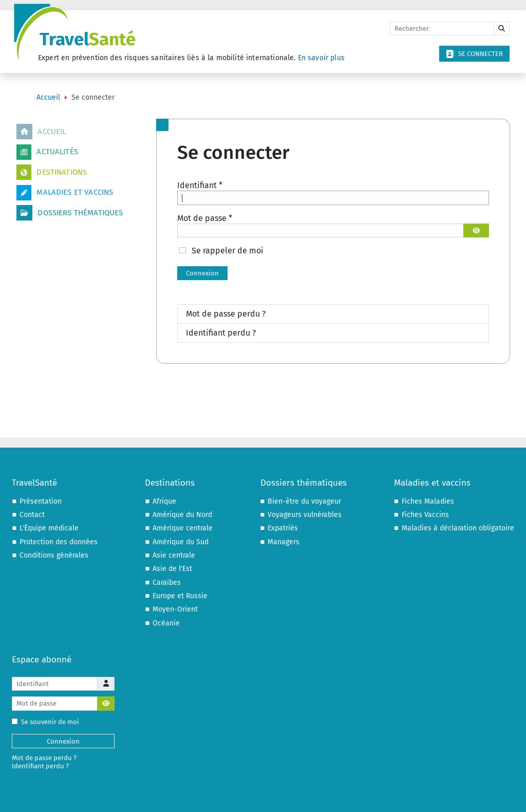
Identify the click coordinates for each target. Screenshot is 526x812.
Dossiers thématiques (70, 213)
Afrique (164, 501)
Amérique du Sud (181, 542)
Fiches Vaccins (425, 515)
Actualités (47, 152)
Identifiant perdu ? (221, 333)
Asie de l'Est (172, 569)
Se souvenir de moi (48, 722)
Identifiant (200, 185)
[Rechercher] (442, 29)
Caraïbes (167, 583)
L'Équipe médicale (49, 528)
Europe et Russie (180, 596)
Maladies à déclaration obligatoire (458, 528)
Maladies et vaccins (65, 193)
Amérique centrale (183, 528)
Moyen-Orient (175, 609)
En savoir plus (321, 58)
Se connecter (474, 54)
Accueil (41, 132)
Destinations (52, 172)
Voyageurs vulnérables (305, 515)
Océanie (166, 623)
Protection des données (59, 542)
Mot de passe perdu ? (226, 314)
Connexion (202, 273)
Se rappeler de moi (228, 251)
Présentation (41, 501)
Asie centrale (174, 555)
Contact (32, 515)
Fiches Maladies (428, 501)
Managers (284, 542)
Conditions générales (54, 555)
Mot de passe (205, 218)
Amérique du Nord (182, 515)
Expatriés (283, 528)
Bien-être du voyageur (304, 501)
